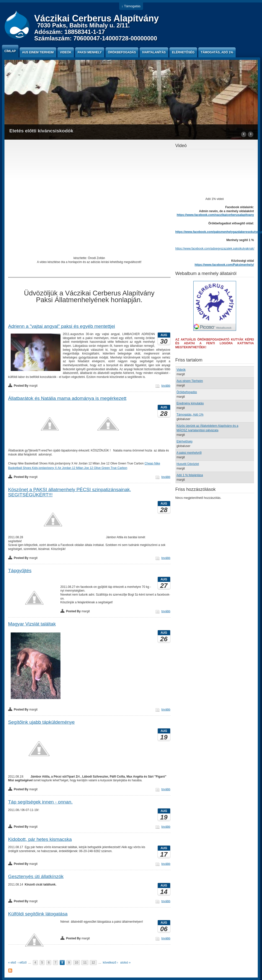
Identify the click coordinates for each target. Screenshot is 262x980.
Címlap (10, 51)
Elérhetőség (183, 52)
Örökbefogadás (122, 52)
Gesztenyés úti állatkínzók (36, 876)
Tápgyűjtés (20, 571)
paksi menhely (90, 52)
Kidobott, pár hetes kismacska (40, 839)
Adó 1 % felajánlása (190, 475)
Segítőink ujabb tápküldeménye (42, 722)
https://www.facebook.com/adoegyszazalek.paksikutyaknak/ (215, 249)
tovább (166, 386)
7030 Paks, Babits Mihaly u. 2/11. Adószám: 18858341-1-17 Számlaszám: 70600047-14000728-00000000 (96, 32)
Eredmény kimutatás (190, 403)
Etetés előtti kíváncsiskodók (41, 131)
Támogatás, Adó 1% (217, 52)
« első (12, 963)
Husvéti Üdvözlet (188, 464)
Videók (66, 52)
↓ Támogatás (131, 6)
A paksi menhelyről (189, 453)
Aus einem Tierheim (38, 52)
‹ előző (22, 963)
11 (85, 963)
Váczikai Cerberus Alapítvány (97, 18)
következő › (110, 963)
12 (93, 963)
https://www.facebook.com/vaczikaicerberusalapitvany (215, 215)
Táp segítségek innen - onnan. (40, 802)
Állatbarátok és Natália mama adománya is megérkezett (67, 398)
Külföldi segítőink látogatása (38, 914)
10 (77, 963)
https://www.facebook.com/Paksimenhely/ (224, 265)
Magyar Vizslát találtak (32, 624)
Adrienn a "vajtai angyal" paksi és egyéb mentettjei (62, 326)
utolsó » (125, 963)
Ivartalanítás (154, 52)
